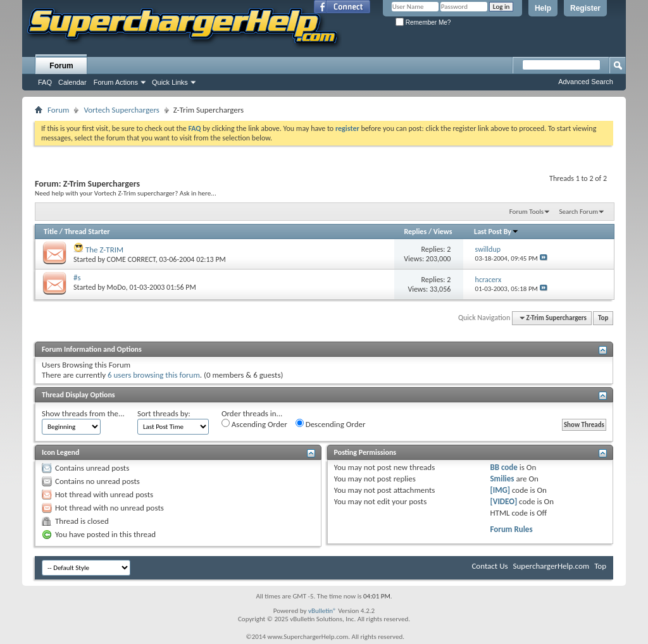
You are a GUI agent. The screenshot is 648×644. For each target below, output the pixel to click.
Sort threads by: (164, 413)
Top (603, 318)
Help (543, 8)
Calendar (72, 82)
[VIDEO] (503, 501)
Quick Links (170, 82)
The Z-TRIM (104, 250)
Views (443, 232)
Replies (415, 232)
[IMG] (500, 490)
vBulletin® (322, 611)
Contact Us (489, 566)
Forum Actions (116, 82)
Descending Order (331, 424)
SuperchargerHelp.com (551, 566)
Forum (61, 66)
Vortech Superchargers (121, 110)
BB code (503, 467)
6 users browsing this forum (154, 375)
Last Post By (496, 232)
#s (77, 277)
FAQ (45, 82)
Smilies (502, 479)
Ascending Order (254, 424)
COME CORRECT (131, 259)
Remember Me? (423, 22)
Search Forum (579, 212)
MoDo (116, 287)
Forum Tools (526, 212)
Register (585, 8)
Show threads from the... (83, 413)
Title (51, 232)
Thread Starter (87, 232)
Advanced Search (586, 82)
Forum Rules (511, 529)
